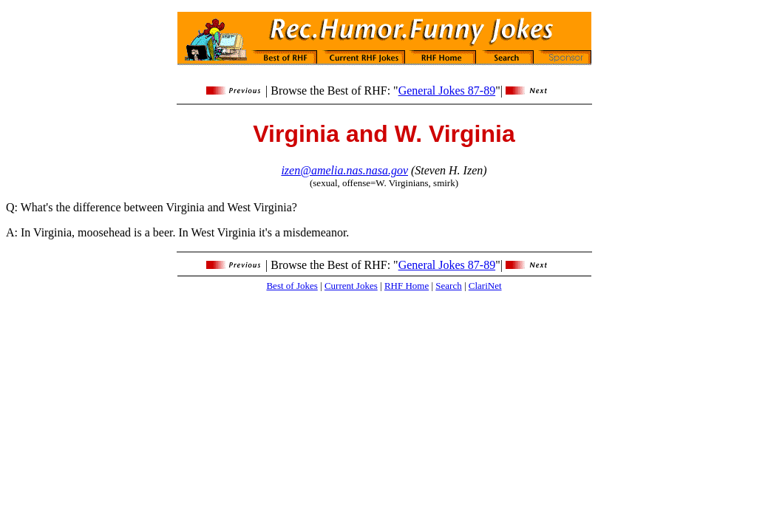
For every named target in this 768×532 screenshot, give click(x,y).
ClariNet (485, 286)
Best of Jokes (292, 286)
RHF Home (407, 286)
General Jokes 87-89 (447, 91)
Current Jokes (351, 286)
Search (448, 286)
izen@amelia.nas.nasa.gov (344, 170)
